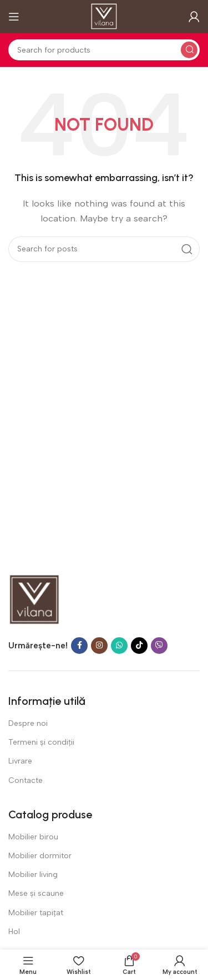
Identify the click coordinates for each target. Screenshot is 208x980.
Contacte (26, 780)
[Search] (104, 50)
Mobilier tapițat (36, 913)
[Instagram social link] (99, 646)
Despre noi (28, 723)
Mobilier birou (33, 837)
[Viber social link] (159, 646)
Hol (14, 932)
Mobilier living (33, 875)
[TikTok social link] (139, 646)
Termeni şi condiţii (41, 742)
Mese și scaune (36, 893)
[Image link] (35, 599)
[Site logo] (104, 16)
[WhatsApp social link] (119, 646)
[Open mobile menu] (14, 17)
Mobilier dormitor (40, 856)
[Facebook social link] (79, 646)
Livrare (20, 761)
